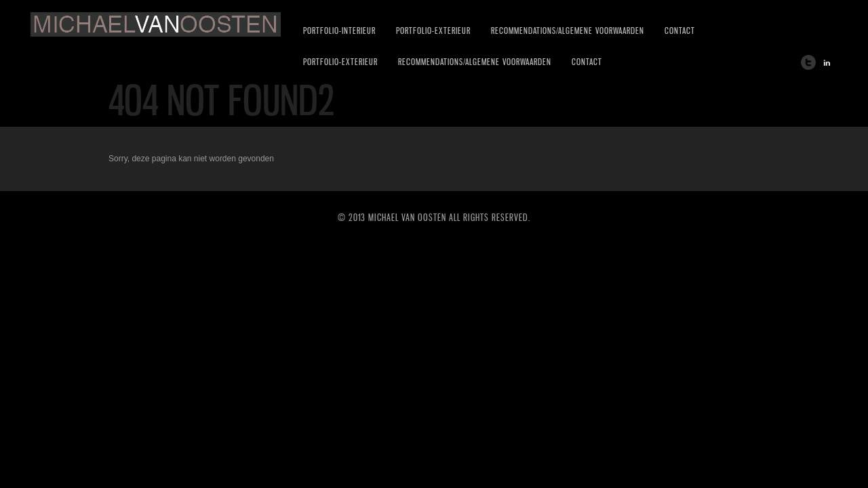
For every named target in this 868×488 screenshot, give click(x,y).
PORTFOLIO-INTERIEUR (339, 30)
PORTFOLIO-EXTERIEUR (433, 30)
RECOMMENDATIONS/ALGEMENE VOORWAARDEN (568, 30)
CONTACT (680, 30)
